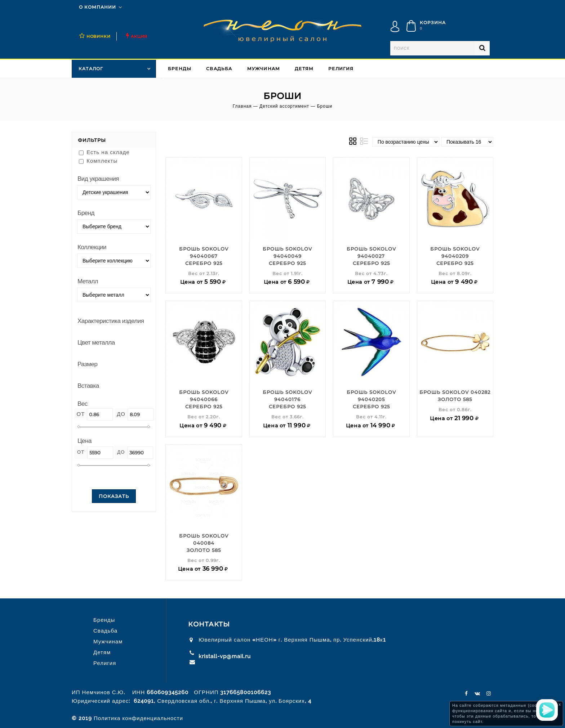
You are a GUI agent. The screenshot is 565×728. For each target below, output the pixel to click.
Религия (341, 69)
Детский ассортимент (284, 106)
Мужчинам (264, 69)
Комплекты (98, 161)
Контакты (209, 624)
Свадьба (219, 69)
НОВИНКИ (99, 36)
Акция (139, 36)
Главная (242, 106)
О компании (97, 7)
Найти (482, 48)
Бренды (180, 69)
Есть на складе (104, 152)
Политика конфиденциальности (138, 718)
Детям (304, 69)
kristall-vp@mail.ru (225, 656)
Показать (114, 496)
